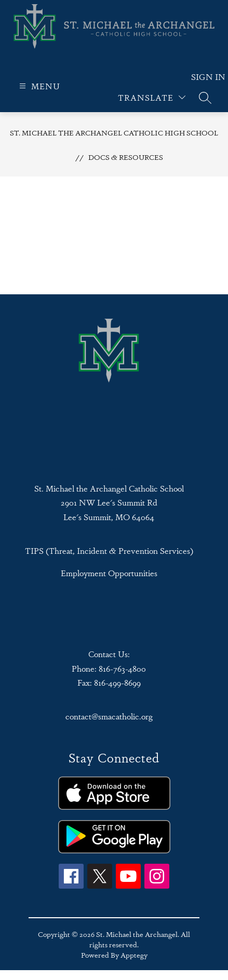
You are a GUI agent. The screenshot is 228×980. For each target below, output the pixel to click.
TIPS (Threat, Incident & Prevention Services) (109, 550)
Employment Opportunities (109, 573)
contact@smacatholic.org (109, 716)
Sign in (201, 77)
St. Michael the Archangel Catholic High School (114, 132)
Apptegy (134, 955)
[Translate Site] (152, 97)
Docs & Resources (126, 157)
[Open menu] (38, 86)
